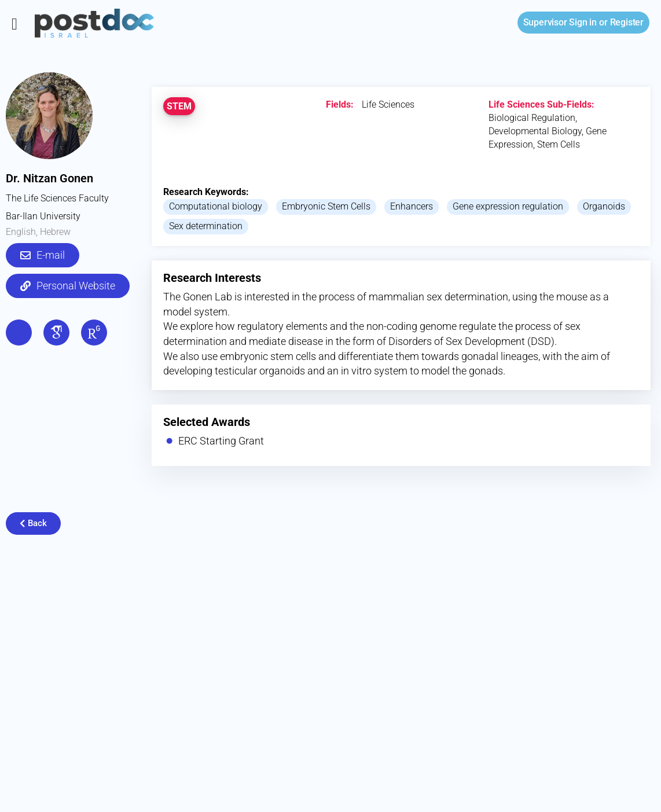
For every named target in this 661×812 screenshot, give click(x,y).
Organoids (604, 206)
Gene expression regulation (508, 206)
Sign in (560, 22)
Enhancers (412, 206)
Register (627, 22)
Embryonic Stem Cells (326, 206)
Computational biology (216, 206)
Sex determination (206, 226)
